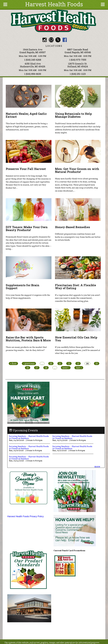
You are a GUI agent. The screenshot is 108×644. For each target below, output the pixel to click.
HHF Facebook (65, 40)
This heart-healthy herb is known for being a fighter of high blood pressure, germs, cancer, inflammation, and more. (27, 127)
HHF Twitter (58, 40)
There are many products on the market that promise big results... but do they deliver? (26, 349)
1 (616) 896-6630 (33, 74)
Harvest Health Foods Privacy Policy (26, 516)
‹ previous (29, 364)
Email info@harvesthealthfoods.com (51, 40)
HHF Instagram (45, 40)
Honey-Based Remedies (72, 227)
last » (79, 368)
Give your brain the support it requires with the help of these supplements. (28, 297)
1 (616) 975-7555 (78, 60)
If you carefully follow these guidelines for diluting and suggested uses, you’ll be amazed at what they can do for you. (78, 350)
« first (13, 364)
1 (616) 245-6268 (33, 60)
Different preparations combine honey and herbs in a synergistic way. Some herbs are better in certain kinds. (78, 237)
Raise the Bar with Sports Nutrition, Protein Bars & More (28, 339)
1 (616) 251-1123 (78, 74)
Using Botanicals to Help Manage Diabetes (73, 115)
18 (46, 368)
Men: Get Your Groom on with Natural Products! (77, 170)
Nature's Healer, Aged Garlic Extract (26, 115)
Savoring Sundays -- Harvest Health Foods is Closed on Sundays (29, 437)
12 (69, 364)
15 (97, 364)
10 (51, 364)
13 (78, 364)
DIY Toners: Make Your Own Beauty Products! (27, 229)
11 (60, 364)
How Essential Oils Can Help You (76, 339)
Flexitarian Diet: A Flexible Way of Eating (76, 287)
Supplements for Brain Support (23, 287)
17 (37, 368)
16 (28, 368)
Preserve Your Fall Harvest (26, 169)
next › (66, 368)
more (97, 466)
